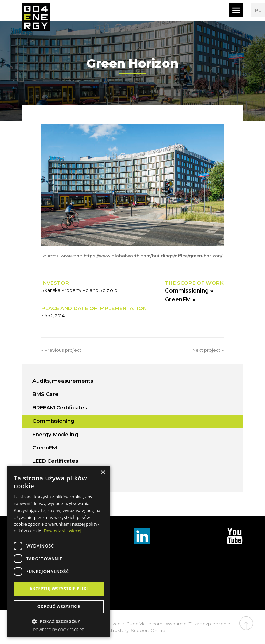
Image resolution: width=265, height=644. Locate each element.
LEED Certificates (55, 461)
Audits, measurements (63, 381)
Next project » (208, 350)
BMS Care (45, 394)
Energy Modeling (55, 434)
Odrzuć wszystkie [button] (59, 607)
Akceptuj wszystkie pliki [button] (58, 589)
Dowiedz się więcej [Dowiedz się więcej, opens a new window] (62, 531)
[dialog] (59, 551)
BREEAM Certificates (60, 407)
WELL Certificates (56, 474)
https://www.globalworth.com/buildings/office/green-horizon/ (153, 256)
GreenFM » (180, 300)
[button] (59, 622)
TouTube (235, 536)
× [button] (103, 473)
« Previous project (61, 350)
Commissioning (53, 421)
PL (258, 10)
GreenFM (45, 447)
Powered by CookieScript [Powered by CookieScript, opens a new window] (59, 630)
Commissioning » (189, 291)
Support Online (148, 630)
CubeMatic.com (144, 624)
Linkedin (142, 536)
